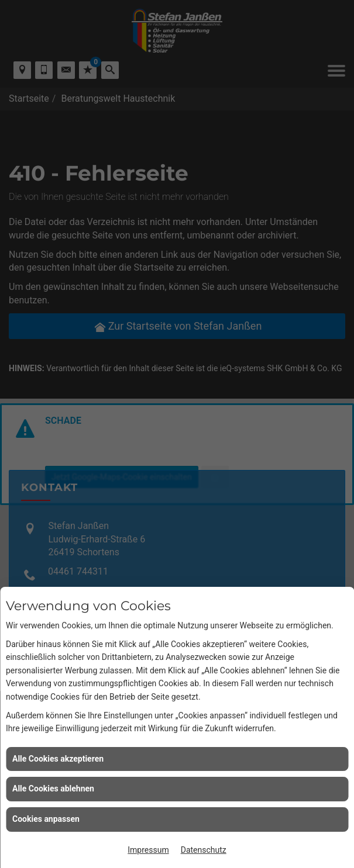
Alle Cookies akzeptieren (58, 759)
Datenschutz (204, 850)
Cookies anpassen (46, 819)
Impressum (148, 850)
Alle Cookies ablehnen (53, 789)
